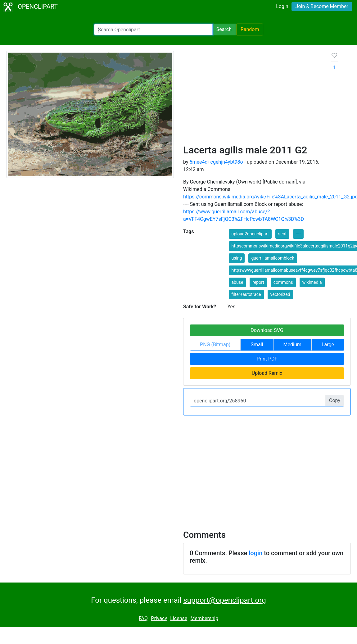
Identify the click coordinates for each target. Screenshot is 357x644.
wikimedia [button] (312, 282)
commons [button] (283, 282)
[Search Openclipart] (153, 29)
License (179, 618)
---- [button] (298, 234)
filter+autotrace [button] (246, 294)
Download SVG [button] (267, 330)
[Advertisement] (252, 98)
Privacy (159, 618)
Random (250, 29)
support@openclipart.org (224, 600)
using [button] (237, 258)
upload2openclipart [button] (250, 234)
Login (282, 6)
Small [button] (257, 345)
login (255, 553)
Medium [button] (292, 345)
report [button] (258, 282)
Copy (335, 400)
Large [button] (328, 345)
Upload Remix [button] (267, 373)
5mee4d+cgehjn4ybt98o (216, 162)
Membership (204, 618)
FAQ (143, 618)
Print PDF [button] (267, 359)
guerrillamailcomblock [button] (273, 258)
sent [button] (282, 234)
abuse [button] (237, 282)
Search (224, 29)
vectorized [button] (280, 294)
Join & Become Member (322, 6)
